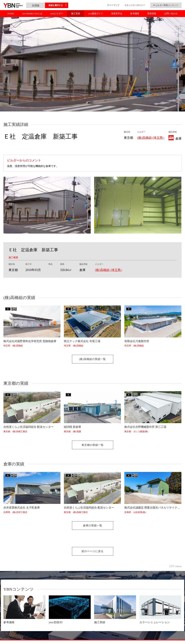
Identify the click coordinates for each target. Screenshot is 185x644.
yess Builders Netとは (32, 13)
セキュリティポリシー (135, 5)
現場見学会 (117, 13)
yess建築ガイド (95, 13)
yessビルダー (57, 13)
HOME (11, 13)
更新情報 (152, 13)
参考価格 (135, 13)
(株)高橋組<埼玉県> (151, 138)
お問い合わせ (171, 13)
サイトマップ (113, 5)
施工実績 (76, 13)
